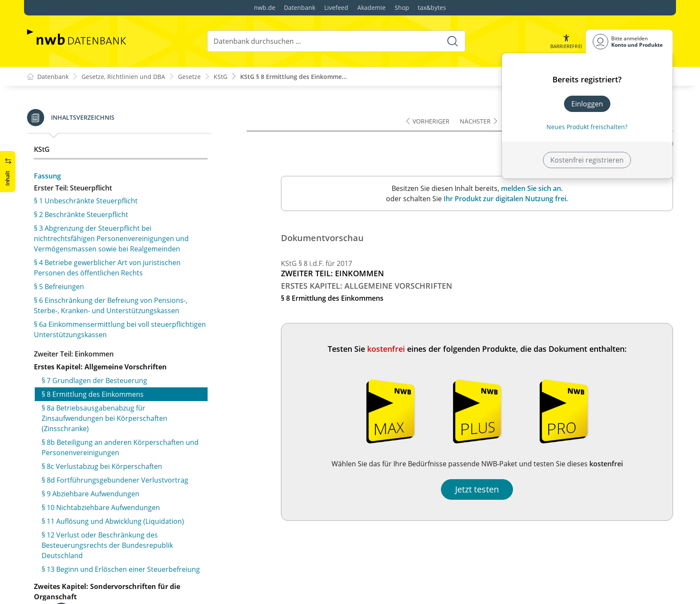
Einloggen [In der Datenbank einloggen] (587, 104)
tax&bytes (432, 8)
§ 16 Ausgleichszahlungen (83, 414)
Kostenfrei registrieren (587, 160)
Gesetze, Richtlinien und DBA (123, 77)
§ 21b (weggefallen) (72, 559)
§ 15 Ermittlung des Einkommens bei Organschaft (121, 401)
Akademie (371, 8)
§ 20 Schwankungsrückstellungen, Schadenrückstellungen (96, 512)
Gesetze (189, 77)
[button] (566, 41)
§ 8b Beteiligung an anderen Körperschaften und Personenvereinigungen (120, 203)
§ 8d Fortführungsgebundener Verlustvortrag (115, 236)
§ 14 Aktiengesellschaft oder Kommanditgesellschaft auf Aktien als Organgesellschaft (102, 377)
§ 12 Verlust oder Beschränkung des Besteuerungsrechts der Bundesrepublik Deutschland (107, 301)
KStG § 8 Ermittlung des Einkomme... (294, 77)
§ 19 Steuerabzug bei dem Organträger (104, 466)
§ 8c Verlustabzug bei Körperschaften (102, 222)
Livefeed (336, 8)
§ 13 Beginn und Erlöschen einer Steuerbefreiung (121, 325)
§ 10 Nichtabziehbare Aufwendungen (101, 263)
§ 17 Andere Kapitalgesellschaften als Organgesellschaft (101, 433)
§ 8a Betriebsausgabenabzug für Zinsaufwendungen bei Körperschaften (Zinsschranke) (104, 174)
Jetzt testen (477, 489)
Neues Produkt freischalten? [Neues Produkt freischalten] (587, 127)
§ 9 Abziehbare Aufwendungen (91, 250)
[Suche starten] (453, 41)
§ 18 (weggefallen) (70, 452)
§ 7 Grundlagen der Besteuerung (94, 136)
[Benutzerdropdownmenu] (629, 41)
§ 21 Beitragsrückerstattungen (91, 531)
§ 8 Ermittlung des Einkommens (93, 150)
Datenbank (300, 8)
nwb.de (265, 8)
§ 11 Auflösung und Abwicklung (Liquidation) (113, 277)
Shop (402, 8)
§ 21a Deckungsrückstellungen (91, 545)
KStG (220, 77)
